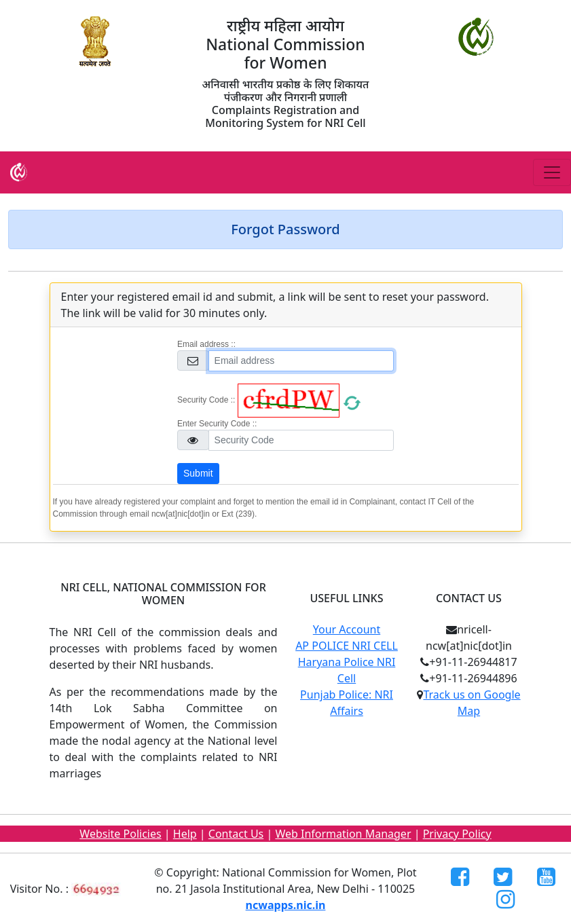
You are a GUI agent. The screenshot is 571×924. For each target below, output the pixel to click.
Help (185, 834)
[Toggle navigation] (552, 172)
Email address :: (206, 344)
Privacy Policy (457, 834)
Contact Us (236, 834)
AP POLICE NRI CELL (347, 646)
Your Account (347, 629)
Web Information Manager (343, 834)
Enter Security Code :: (217, 424)
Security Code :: (206, 400)
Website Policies (120, 834)
